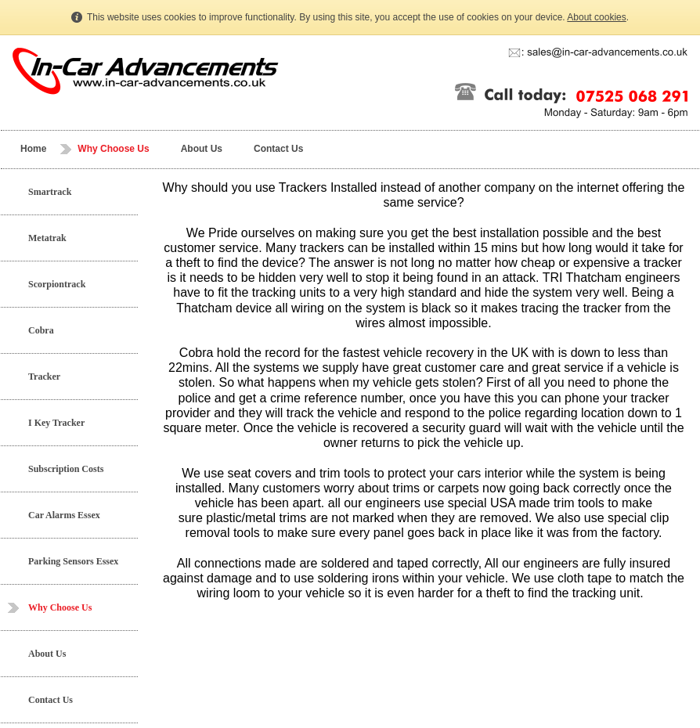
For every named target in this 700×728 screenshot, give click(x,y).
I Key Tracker (56, 423)
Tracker (44, 377)
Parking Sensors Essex (73, 561)
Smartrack (50, 192)
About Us (202, 149)
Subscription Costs (66, 469)
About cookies (596, 17)
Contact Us (278, 149)
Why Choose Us (113, 149)
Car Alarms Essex (64, 515)
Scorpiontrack (57, 284)
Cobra (41, 330)
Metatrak (47, 238)
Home (33, 149)
